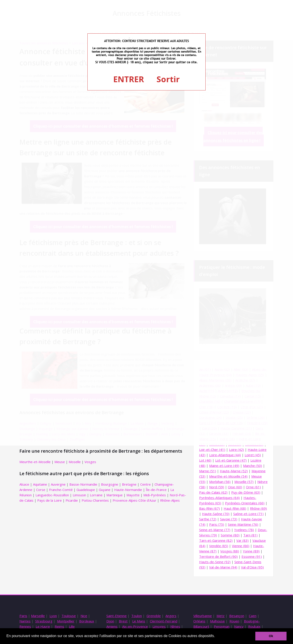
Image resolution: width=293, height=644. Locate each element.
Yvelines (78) (244, 530)
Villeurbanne (203, 616)
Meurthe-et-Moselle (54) (228, 476)
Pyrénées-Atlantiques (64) (219, 498)
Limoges (159, 626)
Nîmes (175, 626)
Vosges (90, 462)
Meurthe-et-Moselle (35, 462)
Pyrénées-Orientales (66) (245, 503)
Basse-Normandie (83, 484)
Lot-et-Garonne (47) (231, 460)
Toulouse (69, 616)
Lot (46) (205, 460)
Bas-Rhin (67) (209, 508)
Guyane (105, 490)
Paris (23, 616)
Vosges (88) (230, 551)
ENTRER (129, 79)
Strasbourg (44, 621)
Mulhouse (217, 621)
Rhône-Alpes (170, 500)
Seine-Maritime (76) (243, 524)
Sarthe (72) (208, 519)
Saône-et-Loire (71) (248, 514)
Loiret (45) (253, 455)
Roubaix (254, 626)
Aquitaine (40, 484)
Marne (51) (208, 471)
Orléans (199, 621)
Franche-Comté (61, 490)
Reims (59, 626)
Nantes (25, 621)
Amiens (112, 626)
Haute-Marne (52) (234, 471)
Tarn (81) (250, 535)
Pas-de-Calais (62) (213, 492)
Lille (72, 626)
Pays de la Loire (50, 500)
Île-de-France (156, 490)
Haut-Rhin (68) (235, 508)
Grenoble (154, 616)
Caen (253, 616)
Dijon (110, 621)
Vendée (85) (219, 546)
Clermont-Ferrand (164, 621)
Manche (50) (253, 466)
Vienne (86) (241, 546)
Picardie (72, 500)
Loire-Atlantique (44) (225, 455)
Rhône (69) (258, 508)
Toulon (137, 616)
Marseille (38, 616)
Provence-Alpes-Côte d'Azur (134, 500)
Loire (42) (236, 450)
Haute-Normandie (128, 490)
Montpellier (66, 621)
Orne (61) (253, 487)
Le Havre (43, 626)
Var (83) (242, 540)
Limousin (79, 495)
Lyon (53, 616)
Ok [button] (271, 636)
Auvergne (58, 484)
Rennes (25, 626)
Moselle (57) (244, 482)
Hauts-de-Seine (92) (215, 562)
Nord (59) (217, 487)
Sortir (168, 79)
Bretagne (129, 484)
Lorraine (96, 495)
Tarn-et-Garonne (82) (216, 540)
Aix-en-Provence (135, 626)
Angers (171, 616)
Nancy (239, 626)
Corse (41, 490)
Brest (123, 621)
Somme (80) (230, 535)
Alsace (24, 484)
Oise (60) (235, 487)
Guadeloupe (86, 490)
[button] (217, 636)
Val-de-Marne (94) (223, 567)
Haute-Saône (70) (216, 514)
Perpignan (222, 626)
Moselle (75, 462)
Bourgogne (110, 484)
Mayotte (133, 495)
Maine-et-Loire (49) (224, 466)
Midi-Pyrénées (155, 495)
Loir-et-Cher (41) (212, 450)
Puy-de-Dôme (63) (246, 492)
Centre (145, 484)
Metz (221, 616)
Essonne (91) (252, 556)
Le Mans (139, 621)
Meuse (60, 462)
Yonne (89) (251, 551)
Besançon (237, 616)
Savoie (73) (229, 519)
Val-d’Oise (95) (252, 567)
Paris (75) (217, 524)
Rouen (234, 621)
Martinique (115, 495)
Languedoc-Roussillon (52, 495)
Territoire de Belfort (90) (218, 556)
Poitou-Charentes (95, 500)
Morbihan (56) (220, 482)
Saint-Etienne (117, 616)
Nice (84, 616)
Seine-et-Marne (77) (215, 530)
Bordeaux (87, 621)
